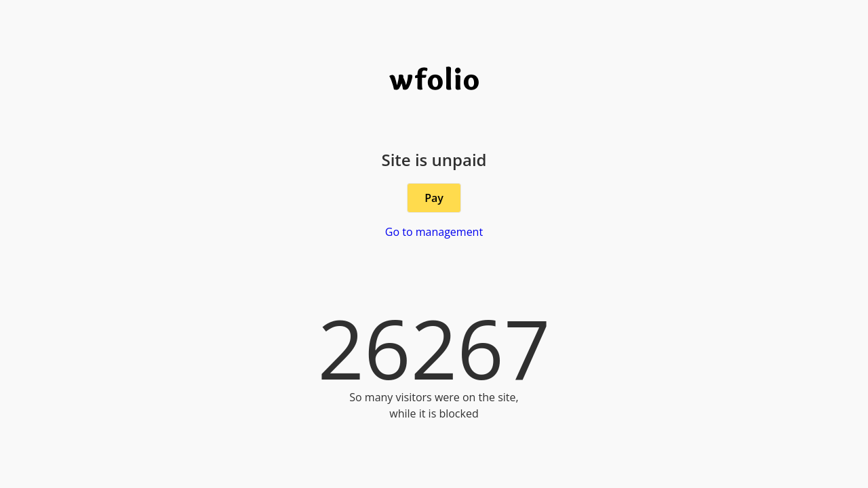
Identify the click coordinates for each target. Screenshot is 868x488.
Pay (434, 198)
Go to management (434, 232)
